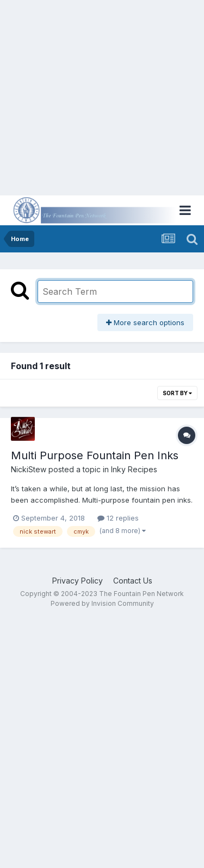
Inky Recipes (134, 469)
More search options (145, 322)
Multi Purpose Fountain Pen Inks (95, 455)
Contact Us (133, 581)
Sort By (177, 393)
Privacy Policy (78, 581)
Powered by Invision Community (102, 603)
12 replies (118, 518)
